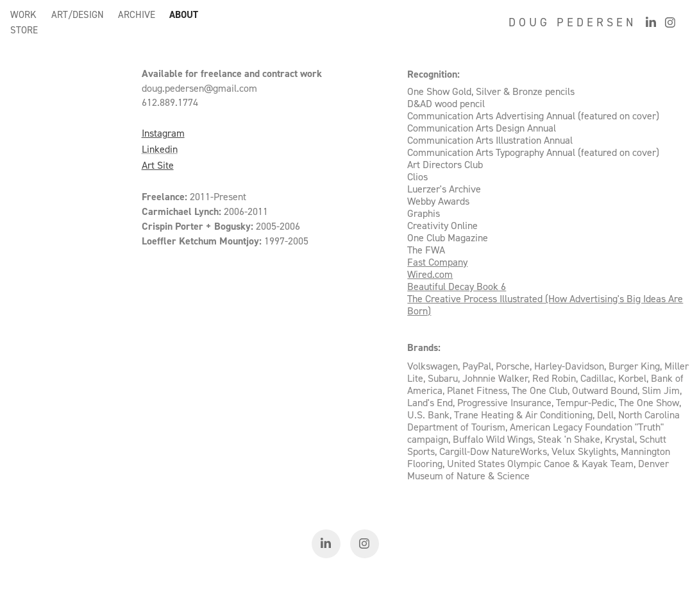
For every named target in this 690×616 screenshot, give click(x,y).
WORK (23, 14)
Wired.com (430, 274)
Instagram (163, 133)
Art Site (158, 165)
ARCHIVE (137, 14)
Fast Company (437, 262)
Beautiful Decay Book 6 (457, 286)
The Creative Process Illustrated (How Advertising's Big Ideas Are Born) (545, 304)
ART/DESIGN (78, 14)
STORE (24, 30)
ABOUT (184, 14)
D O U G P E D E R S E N (571, 22)
